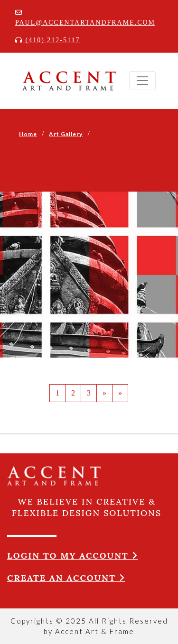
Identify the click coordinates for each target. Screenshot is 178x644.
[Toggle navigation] (142, 81)
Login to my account (73, 556)
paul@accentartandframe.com (85, 18)
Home (28, 134)
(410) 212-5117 (47, 40)
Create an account (66, 578)
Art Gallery (66, 134)
